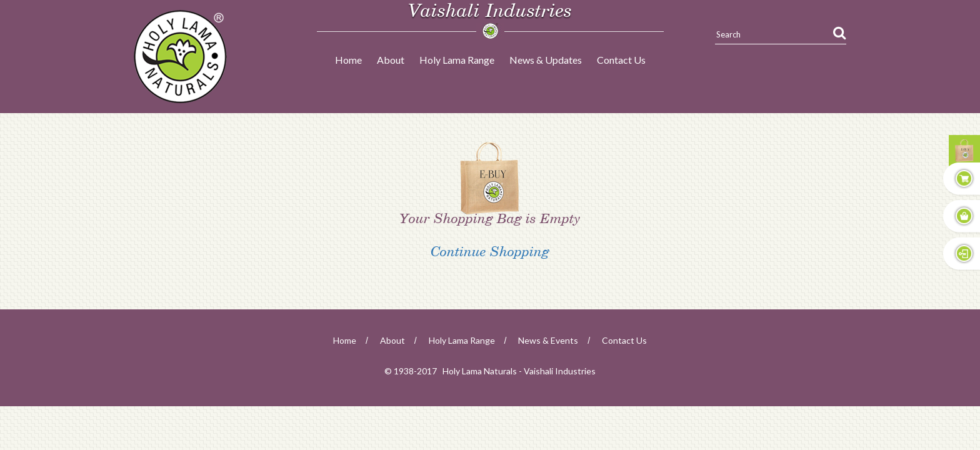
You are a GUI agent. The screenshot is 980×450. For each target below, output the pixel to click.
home (345, 340)
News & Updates (546, 60)
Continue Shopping (490, 255)
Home (348, 60)
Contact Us (621, 60)
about (392, 340)
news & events (548, 340)
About (391, 60)
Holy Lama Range (457, 60)
